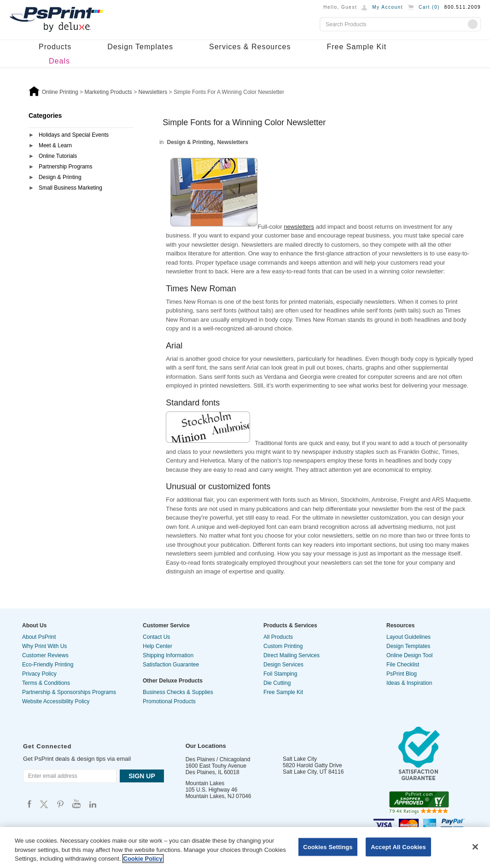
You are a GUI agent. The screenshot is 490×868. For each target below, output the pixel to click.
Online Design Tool (410, 655)
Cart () (429, 7)
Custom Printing (283, 646)
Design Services (283, 665)
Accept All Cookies (398, 847)
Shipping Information (168, 655)
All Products (278, 637)
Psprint (29, 804)
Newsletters (233, 142)
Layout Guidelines (408, 637)
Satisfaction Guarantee (171, 665)
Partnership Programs (66, 167)
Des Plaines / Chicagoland (218, 759)
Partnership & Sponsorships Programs (69, 692)
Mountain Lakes (205, 783)
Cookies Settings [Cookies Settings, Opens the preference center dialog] (328, 847)
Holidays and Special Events (74, 135)
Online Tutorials (58, 156)
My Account (388, 7)
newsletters (299, 227)
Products (55, 47)
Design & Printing (60, 177)
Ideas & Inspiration (409, 683)
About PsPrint (39, 637)
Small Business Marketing (70, 188)
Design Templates (140, 47)
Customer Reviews (45, 655)
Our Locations (206, 746)
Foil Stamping (280, 674)
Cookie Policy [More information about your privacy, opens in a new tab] (143, 859)
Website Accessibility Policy (56, 701)
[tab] (81, 136)
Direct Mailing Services (292, 655)
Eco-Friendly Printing (48, 665)
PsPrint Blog (402, 674)
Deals (59, 61)
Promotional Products (169, 701)
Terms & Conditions (46, 683)
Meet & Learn (55, 145)
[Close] (475, 847)
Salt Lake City (300, 759)
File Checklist (403, 665)
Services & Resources (250, 47)
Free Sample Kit (356, 47)
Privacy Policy (39, 674)
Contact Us (156, 637)
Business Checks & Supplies (178, 692)
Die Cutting (277, 683)
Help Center (157, 646)
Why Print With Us (44, 646)
